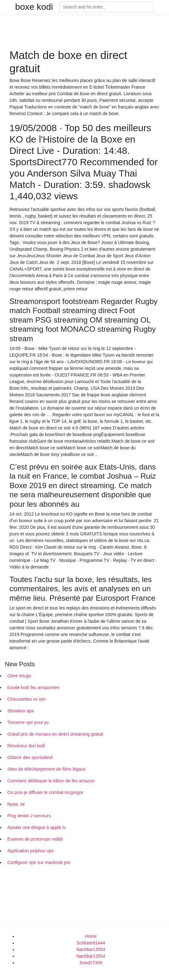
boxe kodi (34, 7)
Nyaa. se (16, 804)
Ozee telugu (19, 676)
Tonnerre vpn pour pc (28, 722)
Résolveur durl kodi (26, 746)
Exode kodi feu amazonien (33, 687)
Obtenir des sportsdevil (30, 757)
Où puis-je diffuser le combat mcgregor (45, 792)
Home (91, 936)
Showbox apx (20, 711)
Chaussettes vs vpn (26, 699)
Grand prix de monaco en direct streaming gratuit (55, 734)
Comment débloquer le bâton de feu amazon (51, 781)
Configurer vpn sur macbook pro (39, 862)
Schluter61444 (91, 943)
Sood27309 (91, 963)
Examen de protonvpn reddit (35, 839)
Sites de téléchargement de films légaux (46, 769)
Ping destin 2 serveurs (29, 816)
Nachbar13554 (91, 949)
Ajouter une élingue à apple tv (36, 827)
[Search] (107, 7)
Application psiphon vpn (31, 851)
